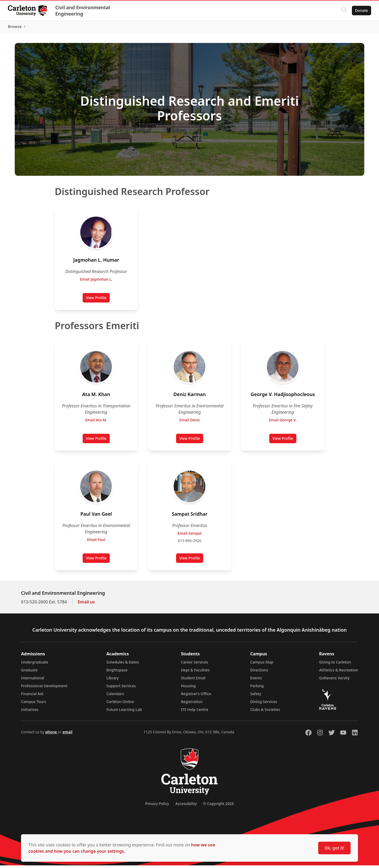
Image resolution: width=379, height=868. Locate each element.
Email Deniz (189, 423)
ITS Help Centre (195, 712)
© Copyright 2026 (218, 806)
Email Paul (96, 542)
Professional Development (44, 688)
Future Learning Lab (124, 712)
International (33, 681)
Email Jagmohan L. (96, 282)
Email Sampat (189, 536)
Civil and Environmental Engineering (83, 11)
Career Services (195, 665)
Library (113, 681)
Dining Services (264, 704)
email (67, 735)
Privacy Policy (157, 806)
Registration (192, 704)
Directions (259, 673)
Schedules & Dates (123, 665)
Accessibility (186, 806)
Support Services (121, 688)
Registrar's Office (196, 696)
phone (51, 735)
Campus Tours (34, 704)
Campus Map (262, 665)
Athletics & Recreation (339, 673)
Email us (86, 604)
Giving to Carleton (335, 665)
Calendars (115, 696)
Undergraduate (35, 665)
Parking (257, 688)
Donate (361, 10)
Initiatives (30, 712)
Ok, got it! (334, 848)
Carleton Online (120, 704)
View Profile (98, 301)
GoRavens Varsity (335, 681)
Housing (188, 688)
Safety (256, 696)
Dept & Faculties (195, 673)
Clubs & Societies (265, 712)
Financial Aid (32, 696)
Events (256, 681)
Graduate (29, 673)
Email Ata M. (96, 423)
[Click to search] (343, 11)
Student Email (193, 681)
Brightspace (117, 673)
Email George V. (283, 423)
